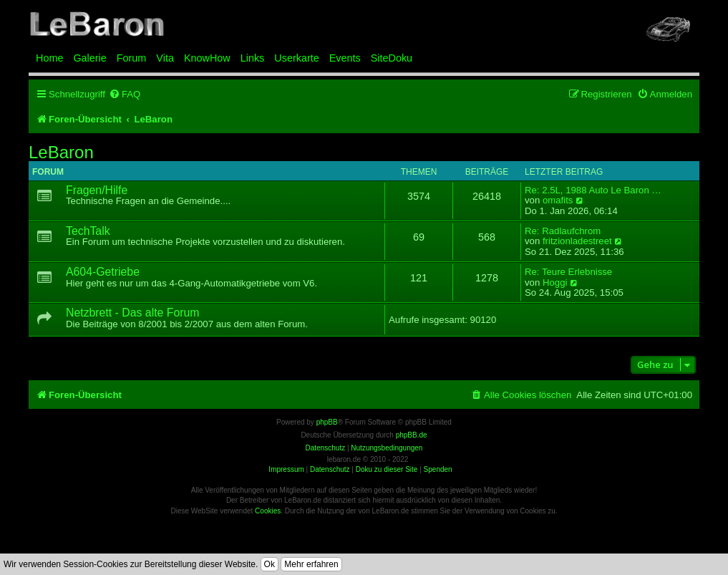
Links (253, 58)
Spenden (438, 469)
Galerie (89, 58)
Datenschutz (330, 469)
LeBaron (61, 153)
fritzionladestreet (577, 241)
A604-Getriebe (103, 272)
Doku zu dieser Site (387, 469)
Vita (165, 58)
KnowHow (207, 58)
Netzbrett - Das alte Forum (132, 313)
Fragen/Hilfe (97, 190)
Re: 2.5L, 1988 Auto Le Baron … (593, 190)
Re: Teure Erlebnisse (568, 272)
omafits (558, 200)
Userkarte (296, 58)
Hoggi (555, 283)
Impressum (286, 469)
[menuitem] (125, 94)
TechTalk (88, 231)
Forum (132, 58)
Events (345, 58)
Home (49, 58)
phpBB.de (412, 435)
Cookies (268, 511)
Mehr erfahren (311, 564)
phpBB (327, 422)
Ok (270, 564)
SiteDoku (392, 58)
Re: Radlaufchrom (563, 231)
